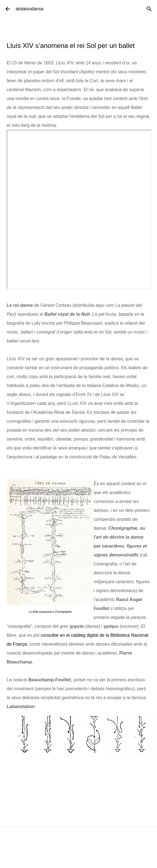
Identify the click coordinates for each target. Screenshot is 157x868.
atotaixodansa (30, 9)
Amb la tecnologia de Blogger (78, 861)
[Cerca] (149, 9)
